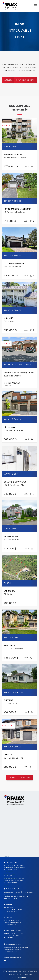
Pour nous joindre (25, 80)
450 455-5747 (12, 898)
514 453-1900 (12, 883)
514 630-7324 (12, 870)
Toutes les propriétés (19, 778)
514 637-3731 (12, 925)
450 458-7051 (12, 911)
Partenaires (9, 871)
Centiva (24, 977)
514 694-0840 (12, 951)
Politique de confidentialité (16, 973)
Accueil (8, 80)
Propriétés (8, 861)
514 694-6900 (12, 938)
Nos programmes (10, 875)
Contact (7, 899)
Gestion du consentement (24, 975)
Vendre (7, 885)
